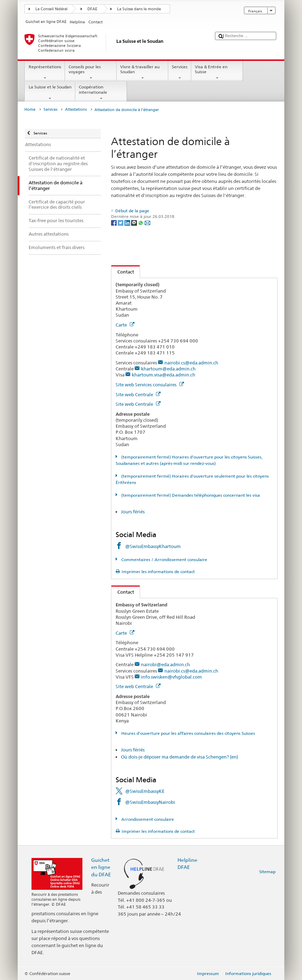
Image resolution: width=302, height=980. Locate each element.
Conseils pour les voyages (91, 73)
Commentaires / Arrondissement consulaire (164, 560)
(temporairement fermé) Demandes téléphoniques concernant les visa (190, 495)
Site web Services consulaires (150, 385)
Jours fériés (133, 512)
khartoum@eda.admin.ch (168, 369)
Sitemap (267, 872)
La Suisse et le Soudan (50, 93)
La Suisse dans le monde (139, 9)
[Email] (147, 222)
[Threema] (135, 222)
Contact (123, 272)
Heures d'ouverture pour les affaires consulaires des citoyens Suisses (188, 733)
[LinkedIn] (128, 222)
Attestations (76, 109)
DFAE (92, 9)
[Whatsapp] (141, 222)
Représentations (45, 73)
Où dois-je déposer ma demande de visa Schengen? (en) (179, 757)
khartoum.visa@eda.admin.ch (164, 375)
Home (30, 109)
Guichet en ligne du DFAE (101, 867)
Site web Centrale (138, 394)
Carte (125, 325)
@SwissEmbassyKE (145, 791)
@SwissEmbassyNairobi (150, 802)
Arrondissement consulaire (147, 819)
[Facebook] (114, 222)
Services (180, 73)
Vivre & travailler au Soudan (143, 73)
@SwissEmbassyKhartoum (153, 546)
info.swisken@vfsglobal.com (172, 677)
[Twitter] (121, 222)
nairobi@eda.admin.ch (165, 664)
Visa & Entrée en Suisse (217, 73)
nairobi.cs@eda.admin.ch (191, 363)
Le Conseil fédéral (51, 9)
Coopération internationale (101, 93)
